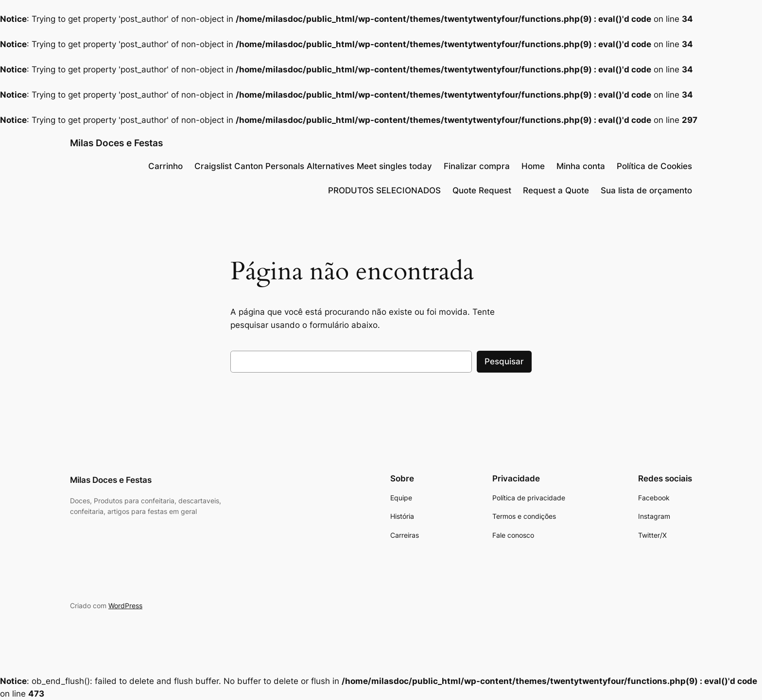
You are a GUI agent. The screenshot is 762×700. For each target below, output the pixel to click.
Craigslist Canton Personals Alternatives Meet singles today (313, 166)
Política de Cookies (654, 166)
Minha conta (581, 166)
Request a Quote (556, 190)
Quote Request (482, 190)
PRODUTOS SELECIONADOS (384, 190)
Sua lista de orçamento (646, 190)
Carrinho (165, 166)
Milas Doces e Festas (116, 143)
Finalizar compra (477, 166)
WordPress (125, 606)
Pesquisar (504, 361)
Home (533, 166)
